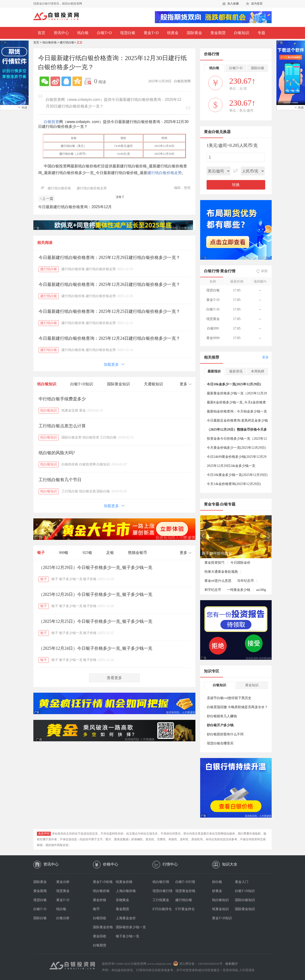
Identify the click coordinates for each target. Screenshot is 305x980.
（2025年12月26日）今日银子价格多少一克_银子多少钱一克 (95, 594)
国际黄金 (194, 33)
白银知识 (242, 33)
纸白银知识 (47, 384)
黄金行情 (228, 271)
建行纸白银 (67, 42)
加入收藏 (233, 4)
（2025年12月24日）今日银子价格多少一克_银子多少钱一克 (95, 648)
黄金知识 (252, 685)
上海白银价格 (126, 891)
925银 (87, 553)
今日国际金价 (240, 563)
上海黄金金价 (126, 918)
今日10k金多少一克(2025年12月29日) (234, 384)
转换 (236, 185)
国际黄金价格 (103, 927)
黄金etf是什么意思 (218, 581)
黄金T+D (151, 33)
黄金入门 (242, 882)
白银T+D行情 (185, 882)
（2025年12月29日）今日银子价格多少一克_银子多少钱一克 (95, 567)
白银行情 (212, 271)
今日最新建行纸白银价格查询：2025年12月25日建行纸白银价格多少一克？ (109, 311)
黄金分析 (63, 882)
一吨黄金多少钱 (239, 590)
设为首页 (257, 4)
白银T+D (104, 33)
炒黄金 (217, 891)
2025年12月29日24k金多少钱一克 (231, 466)
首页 (41, 33)
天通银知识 (153, 384)
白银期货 (100, 945)
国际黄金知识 (118, 384)
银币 (96, 909)
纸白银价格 (50, 42)
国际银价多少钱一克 (127, 927)
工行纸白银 (108, 437)
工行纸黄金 (161, 900)
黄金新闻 (40, 891)
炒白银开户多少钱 (220, 725)
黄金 (82, 410)
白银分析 (63, 918)
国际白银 (103, 491)
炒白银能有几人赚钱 (222, 716)
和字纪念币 (213, 590)
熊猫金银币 (137, 553)
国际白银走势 (71, 437)
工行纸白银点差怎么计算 (62, 426)
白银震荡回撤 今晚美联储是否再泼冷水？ (237, 707)
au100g (261, 590)
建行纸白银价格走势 (165, 173)
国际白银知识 (245, 900)
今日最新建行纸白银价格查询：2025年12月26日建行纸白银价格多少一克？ (109, 284)
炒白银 (217, 882)
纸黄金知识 (220, 909)
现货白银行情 (163, 891)
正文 (80, 42)
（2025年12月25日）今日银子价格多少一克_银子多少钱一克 (95, 621)
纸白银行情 (161, 882)
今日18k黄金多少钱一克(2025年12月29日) (237, 475)
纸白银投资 (91, 437)
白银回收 (100, 918)
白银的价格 (70, 464)
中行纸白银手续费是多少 (62, 399)
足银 (110, 553)
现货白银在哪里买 (220, 743)
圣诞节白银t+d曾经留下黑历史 (229, 698)
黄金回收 (100, 936)
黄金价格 (100, 900)
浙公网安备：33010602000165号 (201, 964)
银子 (41, 553)
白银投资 (51, 122)
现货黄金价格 (185, 891)
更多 (265, 357)
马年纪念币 (245, 581)
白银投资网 (87, 464)
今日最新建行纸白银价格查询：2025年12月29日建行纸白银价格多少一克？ (109, 258)
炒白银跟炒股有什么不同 (225, 734)
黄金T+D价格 (103, 882)
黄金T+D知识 (222, 918)
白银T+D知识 (81, 384)
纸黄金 (173, 33)
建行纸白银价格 (59, 188)
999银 (64, 553)
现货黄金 (63, 891)
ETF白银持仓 (162, 909)
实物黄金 (122, 900)
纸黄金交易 (70, 410)
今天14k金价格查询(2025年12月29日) (234, 484)
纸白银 (83, 33)
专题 (261, 33)
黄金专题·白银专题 (220, 504)
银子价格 (90, 579)
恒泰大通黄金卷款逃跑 (221, 572)
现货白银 (128, 33)
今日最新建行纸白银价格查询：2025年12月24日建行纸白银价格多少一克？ (109, 338)
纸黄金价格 (124, 882)
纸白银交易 (87, 491)
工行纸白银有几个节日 (60, 480)
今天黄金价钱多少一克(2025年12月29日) (236, 448)
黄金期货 (218, 33)
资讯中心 (61, 33)
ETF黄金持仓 (185, 909)
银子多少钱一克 (71, 579)
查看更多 (114, 678)
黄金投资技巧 (214, 563)
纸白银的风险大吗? (57, 453)
